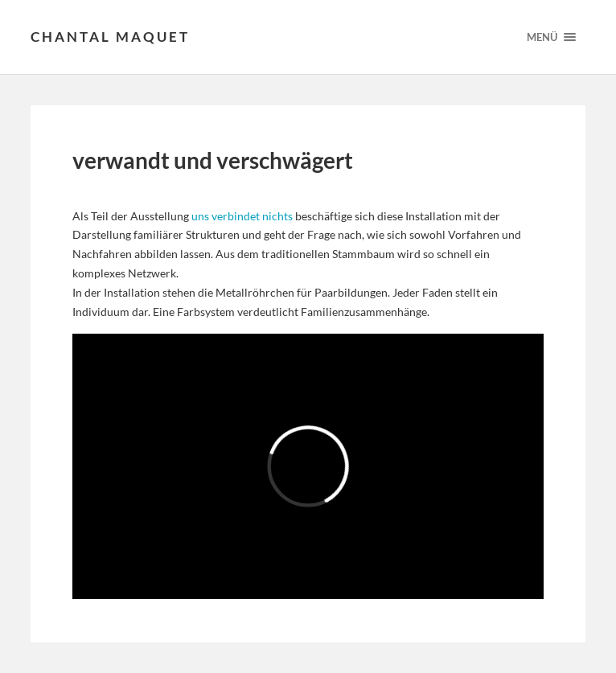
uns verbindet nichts (242, 216)
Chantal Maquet (110, 37)
